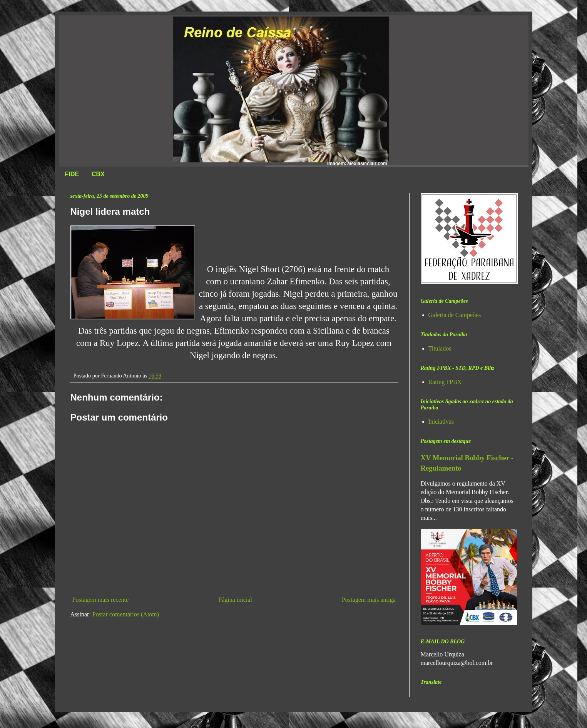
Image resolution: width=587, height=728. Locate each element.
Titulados (440, 348)
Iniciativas (441, 422)
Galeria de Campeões (455, 315)
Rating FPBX (445, 382)
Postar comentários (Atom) (126, 614)
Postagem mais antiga (369, 600)
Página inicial (235, 600)
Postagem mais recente (101, 600)
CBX (98, 174)
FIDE (72, 174)
